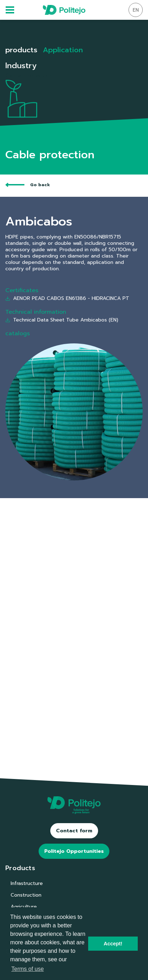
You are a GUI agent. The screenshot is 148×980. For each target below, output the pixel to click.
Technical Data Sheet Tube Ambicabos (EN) (62, 320)
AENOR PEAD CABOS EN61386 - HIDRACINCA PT (67, 298)
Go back (28, 185)
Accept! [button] (113, 944)
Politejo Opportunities (74, 851)
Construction (26, 895)
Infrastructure (27, 883)
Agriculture (24, 907)
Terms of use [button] (28, 969)
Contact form (74, 831)
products (21, 50)
